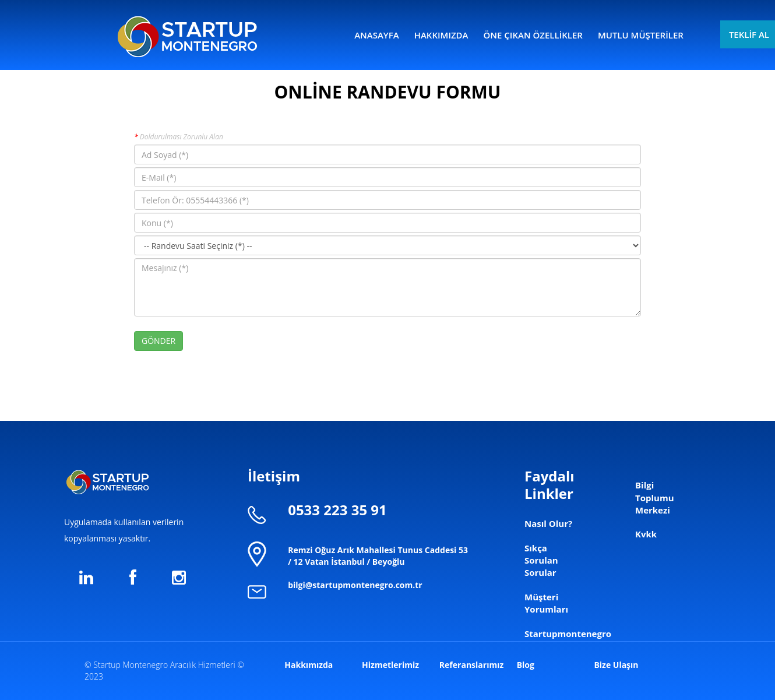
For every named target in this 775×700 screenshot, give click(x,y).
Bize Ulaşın (616, 665)
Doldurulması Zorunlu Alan (179, 137)
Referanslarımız (471, 665)
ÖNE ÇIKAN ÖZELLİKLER (533, 35)
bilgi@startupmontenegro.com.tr (355, 585)
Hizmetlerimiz (390, 665)
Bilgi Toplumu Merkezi (655, 497)
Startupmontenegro (568, 634)
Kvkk (646, 534)
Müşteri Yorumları (546, 603)
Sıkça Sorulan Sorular (541, 560)
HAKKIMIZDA (441, 35)
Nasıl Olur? (548, 523)
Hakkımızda (309, 665)
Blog (526, 665)
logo (187, 35)
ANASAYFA (377, 35)
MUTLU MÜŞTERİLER (641, 35)
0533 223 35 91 (337, 510)
